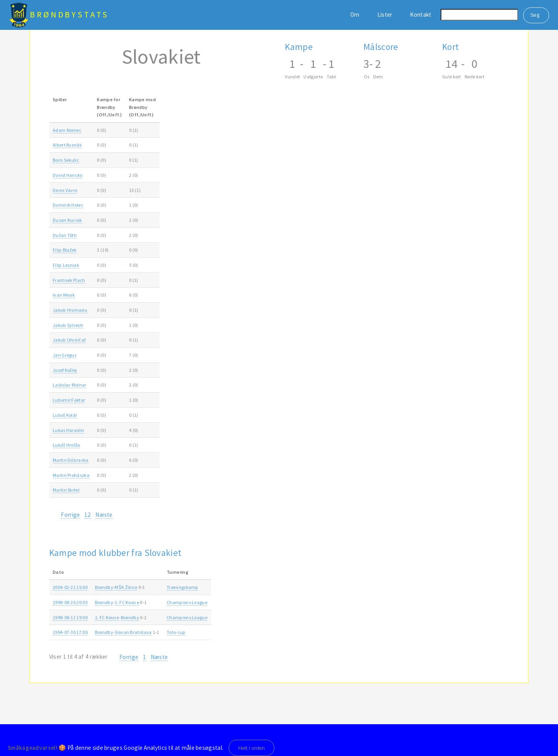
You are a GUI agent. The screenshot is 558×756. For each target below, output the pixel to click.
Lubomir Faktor (69, 400)
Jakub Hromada (70, 310)
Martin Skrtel (66, 490)
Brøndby (104, 587)
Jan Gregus (65, 355)
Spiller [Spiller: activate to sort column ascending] (60, 99)
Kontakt (421, 15)
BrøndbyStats (69, 15)
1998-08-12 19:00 (70, 617)
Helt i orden (252, 748)
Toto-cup (176, 632)
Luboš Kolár (65, 415)
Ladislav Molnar (70, 385)
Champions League (187, 602)
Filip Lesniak (66, 265)
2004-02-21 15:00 (70, 587)
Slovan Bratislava (133, 632)
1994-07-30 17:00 (70, 632)
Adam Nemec (67, 130)
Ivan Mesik (64, 295)
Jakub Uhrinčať (69, 340)
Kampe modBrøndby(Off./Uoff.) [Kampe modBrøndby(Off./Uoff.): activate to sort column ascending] (142, 107)
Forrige (70, 515)
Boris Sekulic (66, 160)
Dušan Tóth (65, 235)
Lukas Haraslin (68, 430)
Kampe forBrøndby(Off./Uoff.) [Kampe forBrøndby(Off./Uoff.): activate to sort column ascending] (109, 107)
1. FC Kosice (127, 602)
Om (355, 15)
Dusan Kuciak (67, 220)
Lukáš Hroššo (66, 445)
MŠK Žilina (126, 587)
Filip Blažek (65, 250)
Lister (385, 15)
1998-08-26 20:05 (70, 602)
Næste (104, 515)
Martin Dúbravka (71, 460)
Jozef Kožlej (65, 370)
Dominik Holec (68, 205)
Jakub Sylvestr (68, 325)
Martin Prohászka (71, 475)
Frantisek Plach (69, 280)
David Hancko (68, 175)
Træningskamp (183, 587)
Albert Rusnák (67, 145)
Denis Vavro (65, 190)
